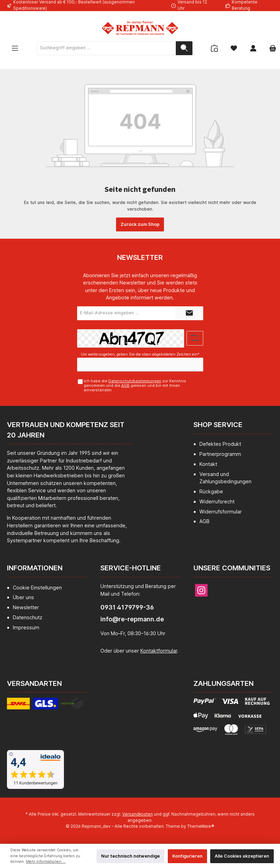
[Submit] (189, 313)
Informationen (35, 568)
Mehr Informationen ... (46, 862)
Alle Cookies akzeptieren (242, 856)
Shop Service (218, 425)
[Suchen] (184, 48)
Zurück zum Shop (140, 224)
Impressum (26, 627)
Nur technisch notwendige (130, 856)
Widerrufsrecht (217, 501)
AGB (125, 385)
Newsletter (26, 607)
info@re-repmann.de (132, 619)
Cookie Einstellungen (37, 588)
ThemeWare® (201, 826)
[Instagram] (201, 590)
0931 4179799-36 (127, 607)
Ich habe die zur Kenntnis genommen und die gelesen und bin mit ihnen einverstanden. (135, 385)
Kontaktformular (159, 651)
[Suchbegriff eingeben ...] (106, 48)
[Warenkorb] (271, 48)
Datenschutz (28, 617)
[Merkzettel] (234, 48)
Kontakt (208, 464)
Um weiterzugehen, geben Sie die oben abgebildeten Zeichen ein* (140, 354)
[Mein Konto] (253, 48)
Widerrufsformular (221, 512)
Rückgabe (211, 491)
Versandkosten (138, 814)
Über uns (23, 597)
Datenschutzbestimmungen (135, 381)
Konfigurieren (187, 856)
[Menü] (15, 48)
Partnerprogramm (220, 454)
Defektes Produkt (220, 444)
